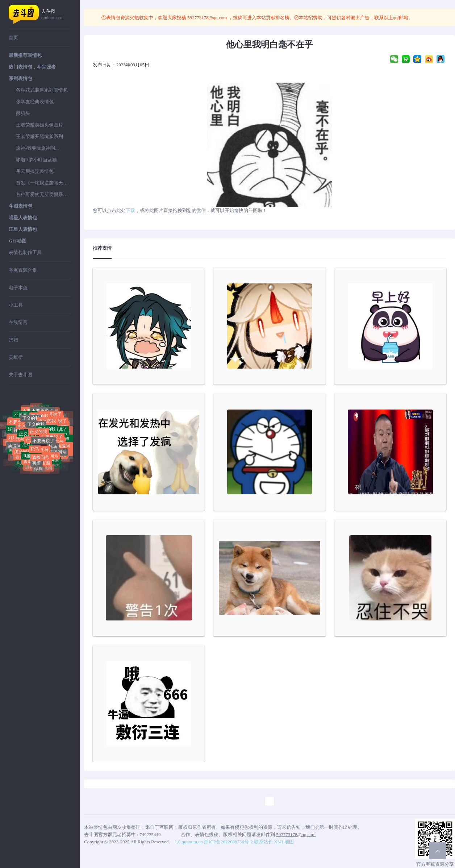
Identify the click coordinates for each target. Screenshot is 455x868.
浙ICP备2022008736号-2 (228, 842)
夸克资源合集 (23, 270)
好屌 (45, 408)
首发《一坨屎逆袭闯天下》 (43, 183)
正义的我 (36, 427)
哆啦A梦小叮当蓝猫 (36, 160)
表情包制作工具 (25, 252)
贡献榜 (16, 357)
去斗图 (56, 15)
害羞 (28, 461)
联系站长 (263, 842)
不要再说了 (51, 416)
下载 (130, 210)
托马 (18, 432)
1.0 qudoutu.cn (189, 842)
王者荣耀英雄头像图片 (39, 125)
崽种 (21, 464)
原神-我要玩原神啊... (37, 148)
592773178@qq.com (207, 18)
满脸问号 (17, 447)
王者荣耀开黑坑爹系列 (39, 136)
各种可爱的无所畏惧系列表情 (43, 194)
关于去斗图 (20, 375)
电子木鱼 (18, 288)
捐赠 (13, 340)
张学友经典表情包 (35, 102)
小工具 (16, 305)
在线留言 (18, 322)
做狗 (38, 470)
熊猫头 (23, 113)
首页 (13, 38)
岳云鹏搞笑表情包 (35, 171)
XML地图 (284, 842)
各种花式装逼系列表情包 (42, 90)
